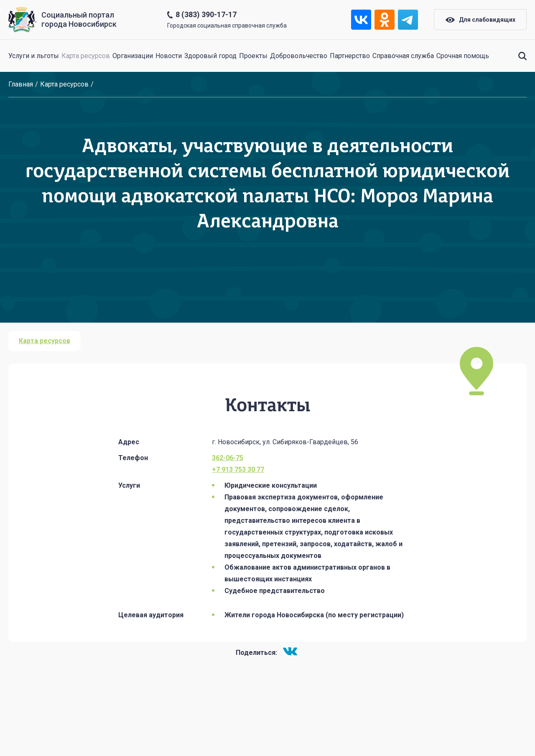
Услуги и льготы (34, 56)
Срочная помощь (463, 56)
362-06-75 (228, 458)
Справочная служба (403, 56)
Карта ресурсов (86, 56)
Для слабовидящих (480, 20)
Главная (21, 84)
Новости (169, 56)
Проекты (253, 56)
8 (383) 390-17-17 (206, 14)
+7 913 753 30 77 (238, 470)
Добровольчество (299, 56)
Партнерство (350, 56)
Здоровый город (210, 56)
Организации (133, 56)
